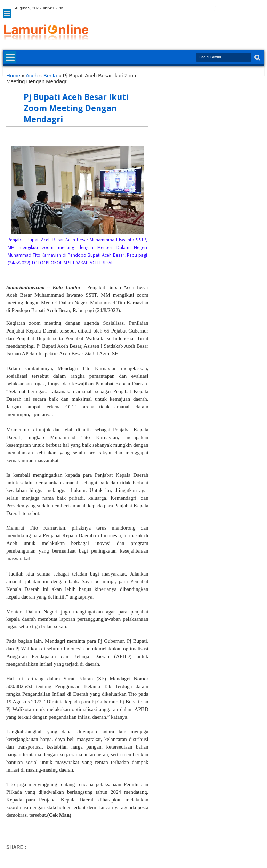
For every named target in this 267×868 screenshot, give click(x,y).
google (224, 8)
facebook (215, 8)
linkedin (242, 8)
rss (233, 8)
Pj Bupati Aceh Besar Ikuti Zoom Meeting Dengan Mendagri (76, 108)
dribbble (251, 8)
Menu (7, 14)
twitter (205, 8)
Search (257, 58)
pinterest (260, 8)
